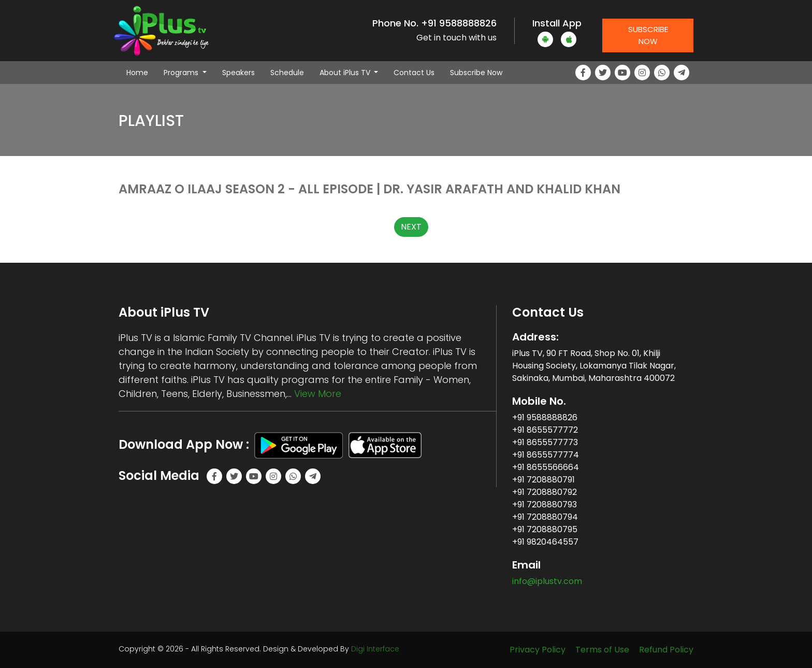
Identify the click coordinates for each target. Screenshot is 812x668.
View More (318, 394)
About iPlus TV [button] (346, 73)
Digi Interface (375, 649)
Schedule (287, 73)
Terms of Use (602, 650)
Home (141, 72)
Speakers (238, 73)
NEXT (411, 227)
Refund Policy (666, 650)
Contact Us (414, 73)
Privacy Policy (538, 650)
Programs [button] (182, 73)
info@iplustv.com (547, 581)
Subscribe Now (648, 35)
